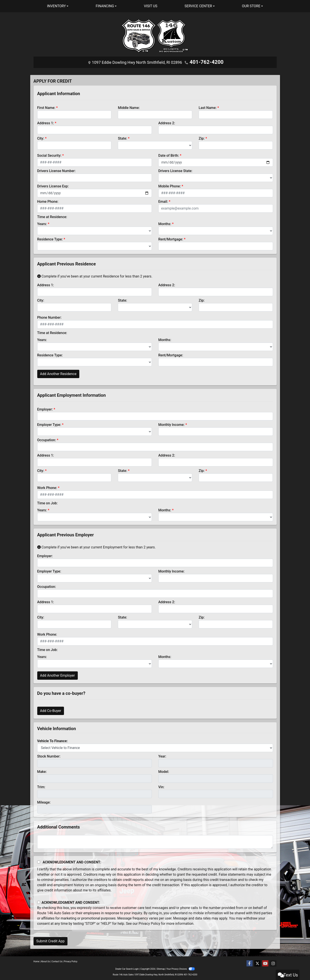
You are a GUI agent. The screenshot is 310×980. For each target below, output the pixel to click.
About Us (45, 961)
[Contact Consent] (39, 901)
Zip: (202, 137)
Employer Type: (49, 423)
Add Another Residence (58, 373)
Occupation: (47, 439)
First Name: (46, 106)
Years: (42, 223)
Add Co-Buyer (51, 709)
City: (41, 137)
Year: (162, 755)
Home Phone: (48, 200)
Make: (42, 770)
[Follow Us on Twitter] (257, 964)
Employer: (45, 408)
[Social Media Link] (273, 964)
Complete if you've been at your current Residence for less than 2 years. (95, 275)
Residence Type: (50, 238)
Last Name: (208, 106)
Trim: (41, 786)
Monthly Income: (172, 423)
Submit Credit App (50, 940)
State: (122, 137)
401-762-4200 (206, 62)
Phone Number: (49, 316)
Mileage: (44, 801)
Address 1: (46, 122)
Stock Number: (49, 755)
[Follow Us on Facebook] (250, 964)
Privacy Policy (150, 922)
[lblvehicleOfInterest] (155, 747)
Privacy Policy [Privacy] (71, 961)
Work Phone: (47, 486)
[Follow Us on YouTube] (265, 964)
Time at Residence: (52, 216)
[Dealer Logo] (155, 38)
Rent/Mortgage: (171, 238)
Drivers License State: (175, 170)
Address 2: (167, 122)
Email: (163, 200)
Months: (165, 223)
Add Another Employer (58, 674)
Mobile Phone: (170, 185)
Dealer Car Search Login (127, 969)
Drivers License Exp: (53, 185)
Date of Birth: (169, 154)
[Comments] (155, 841)
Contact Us (57, 961)
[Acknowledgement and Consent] (39, 861)
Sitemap (161, 969)
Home (36, 961)
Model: (164, 770)
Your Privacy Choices (181, 969)
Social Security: (49, 154)
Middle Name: (129, 106)
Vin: (161, 786)
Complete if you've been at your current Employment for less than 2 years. (97, 546)
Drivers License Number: (56, 170)
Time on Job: (47, 502)
